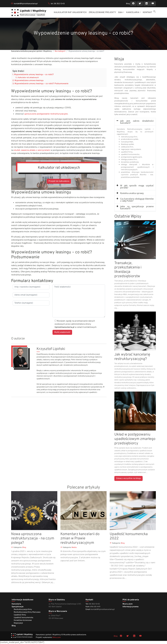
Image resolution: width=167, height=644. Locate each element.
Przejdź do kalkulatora (59, 181)
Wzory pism (128, 604)
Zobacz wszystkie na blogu (128, 478)
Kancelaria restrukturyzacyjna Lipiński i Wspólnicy (31, 51)
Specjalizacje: (18, 607)
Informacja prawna (131, 607)
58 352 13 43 (94, 604)
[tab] (135, 122)
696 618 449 (95, 607)
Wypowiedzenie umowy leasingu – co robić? (34, 75)
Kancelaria (16, 604)
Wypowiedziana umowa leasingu (29, 81)
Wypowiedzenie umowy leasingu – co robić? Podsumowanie (41, 84)
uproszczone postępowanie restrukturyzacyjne (46, 114)
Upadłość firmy (20, 615)
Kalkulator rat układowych (28, 78)
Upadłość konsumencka (23, 618)
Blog (128, 4)
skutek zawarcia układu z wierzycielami (32, 150)
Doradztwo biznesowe (23, 620)
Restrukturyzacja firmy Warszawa (27, 612)
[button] (155, 11)
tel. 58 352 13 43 (58, 4)
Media (74, 547)
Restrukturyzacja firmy (23, 609)
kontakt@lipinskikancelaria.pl (26, 4)
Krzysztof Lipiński (51, 349)
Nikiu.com (57, 637)
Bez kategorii (60, 51)
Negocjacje (18, 623)
